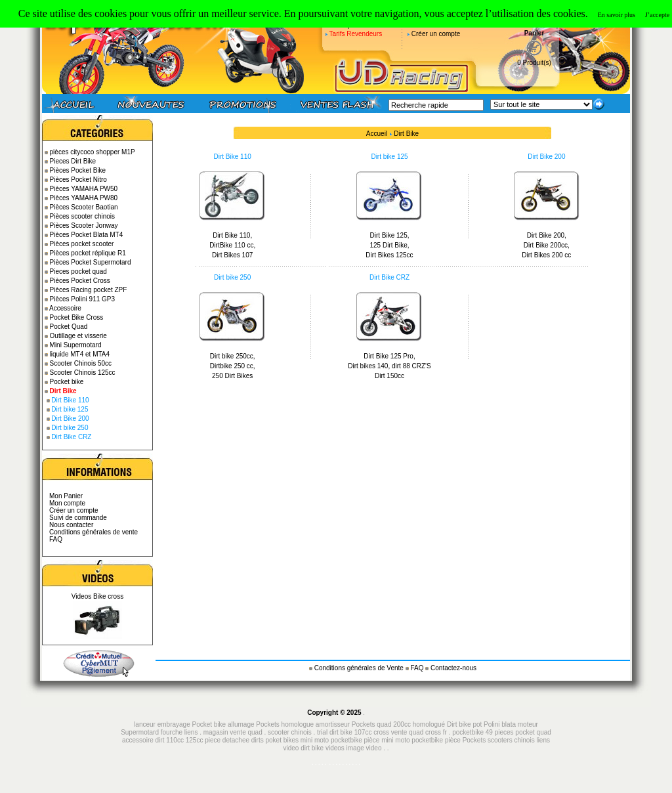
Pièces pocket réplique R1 (88, 253)
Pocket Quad (69, 327)
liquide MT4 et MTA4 (80, 354)
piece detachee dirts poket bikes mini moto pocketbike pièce (293, 740)
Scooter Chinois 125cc (83, 373)
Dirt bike (459, 724)
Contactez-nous (453, 668)
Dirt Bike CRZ (71, 437)
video (374, 748)
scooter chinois (290, 732)
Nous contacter (71, 525)
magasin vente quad (233, 732)
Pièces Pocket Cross (80, 281)
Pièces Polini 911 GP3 (83, 299)
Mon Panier (66, 496)
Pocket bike (67, 382)
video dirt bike (303, 748)
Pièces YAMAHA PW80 (84, 198)
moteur (528, 724)
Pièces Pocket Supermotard (91, 262)
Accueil (377, 134)
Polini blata (500, 724)
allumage (241, 724)
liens (191, 732)
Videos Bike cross (97, 596)
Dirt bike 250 (70, 428)
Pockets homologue (285, 724)
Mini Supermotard (76, 345)
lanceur (145, 724)
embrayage (174, 724)
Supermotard (140, 732)
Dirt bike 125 (70, 409)
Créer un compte (436, 34)
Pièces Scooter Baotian (84, 207)
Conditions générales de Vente (360, 668)
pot (477, 724)
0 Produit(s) (534, 63)
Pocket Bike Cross (77, 317)
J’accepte (657, 15)
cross (382, 732)
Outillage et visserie (78, 336)
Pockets (474, 740)
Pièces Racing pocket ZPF (89, 290)
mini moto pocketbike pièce (422, 740)
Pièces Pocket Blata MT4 (87, 235)
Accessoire (65, 308)
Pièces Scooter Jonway (84, 225)
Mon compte (67, 503)
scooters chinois (511, 740)
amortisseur (333, 724)
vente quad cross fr (419, 732)
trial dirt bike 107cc (345, 732)
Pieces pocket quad (78, 271)
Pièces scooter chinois (83, 216)
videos (335, 748)
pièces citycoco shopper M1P (93, 152)
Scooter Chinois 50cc (81, 363)
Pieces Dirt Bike (73, 161)
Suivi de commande (78, 518)
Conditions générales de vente (94, 532)
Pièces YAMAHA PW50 (84, 189)
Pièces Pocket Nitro (78, 180)
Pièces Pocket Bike (78, 170)
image (355, 748)
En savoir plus (617, 15)
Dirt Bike (406, 134)
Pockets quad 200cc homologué (399, 724)
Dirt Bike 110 (70, 400)
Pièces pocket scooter (82, 244)
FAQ (56, 539)
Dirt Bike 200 (70, 418)
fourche (172, 732)
